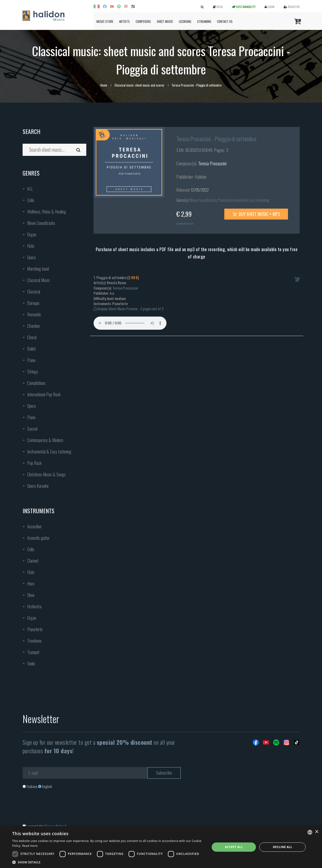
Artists (124, 21)
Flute (31, 246)
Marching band (38, 269)
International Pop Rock (44, 394)
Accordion (34, 526)
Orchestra (34, 606)
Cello (31, 200)
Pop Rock (34, 463)
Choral (32, 337)
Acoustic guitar (38, 538)
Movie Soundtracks (41, 223)
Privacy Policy (54, 826)
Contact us (225, 21)
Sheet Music (165, 21)
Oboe (31, 595)
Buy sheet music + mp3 (256, 214)
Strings (33, 372)
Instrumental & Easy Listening (49, 452)
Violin (31, 664)
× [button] (317, 832)
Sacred (32, 429)
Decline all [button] (283, 847)
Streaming (204, 21)
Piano (31, 360)
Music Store (105, 21)
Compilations (36, 383)
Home (104, 85)
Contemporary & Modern (45, 440)
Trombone (34, 641)
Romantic (34, 314)
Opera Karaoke (38, 486)
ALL (30, 189)
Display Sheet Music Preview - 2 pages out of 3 (129, 309)
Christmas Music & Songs (47, 474)
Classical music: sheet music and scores (139, 85)
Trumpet (33, 652)
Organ (32, 234)
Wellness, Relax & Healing (47, 212)
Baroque (33, 303)
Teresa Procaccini (213, 163)
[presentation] (60, 809)
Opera (31, 257)
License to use (185, 223)
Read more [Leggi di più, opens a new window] (30, 846)
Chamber (34, 326)
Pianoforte (35, 629)
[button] (108, 862)
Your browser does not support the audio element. (130, 323)
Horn (31, 584)
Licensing (185, 21)
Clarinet (33, 561)
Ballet (31, 349)
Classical (34, 292)
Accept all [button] (234, 847)
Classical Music (39, 280)
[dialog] (161, 847)
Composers (143, 21)
